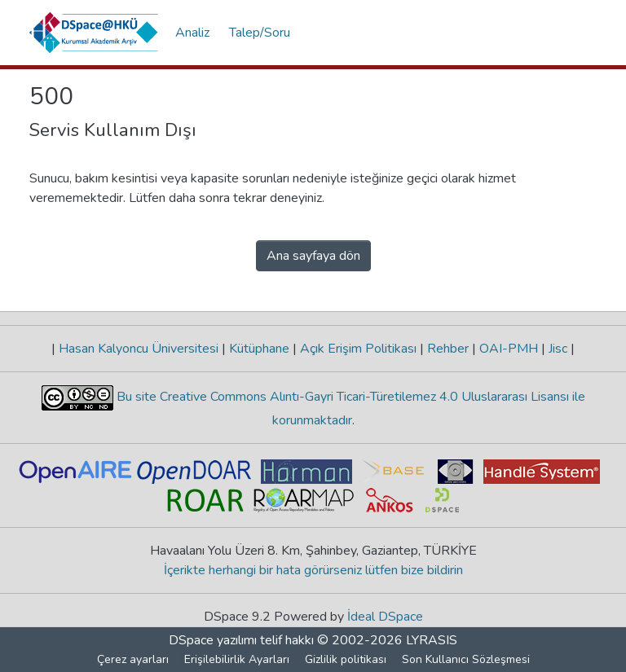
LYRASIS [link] (432, 640)
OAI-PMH (509, 349)
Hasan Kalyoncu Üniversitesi (139, 349)
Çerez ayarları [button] (133, 659)
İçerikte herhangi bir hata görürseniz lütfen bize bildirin (313, 570)
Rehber (448, 349)
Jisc (558, 349)
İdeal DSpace (385, 617)
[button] (94, 33)
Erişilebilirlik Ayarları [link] (237, 659)
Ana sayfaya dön (313, 256)
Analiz (192, 33)
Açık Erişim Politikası (358, 349)
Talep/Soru (260, 33)
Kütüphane (259, 349)
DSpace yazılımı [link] (213, 640)
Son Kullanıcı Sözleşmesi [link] (466, 659)
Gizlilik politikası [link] (346, 659)
